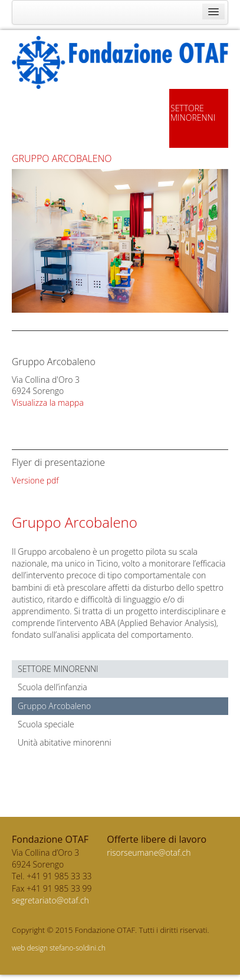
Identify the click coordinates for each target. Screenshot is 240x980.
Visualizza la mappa (48, 403)
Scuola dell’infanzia (52, 687)
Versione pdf (35, 480)
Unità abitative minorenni (65, 742)
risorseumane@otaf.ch (149, 852)
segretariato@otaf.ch (50, 900)
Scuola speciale (46, 724)
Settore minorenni (58, 669)
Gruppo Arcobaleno (54, 706)
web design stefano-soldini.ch (59, 948)
